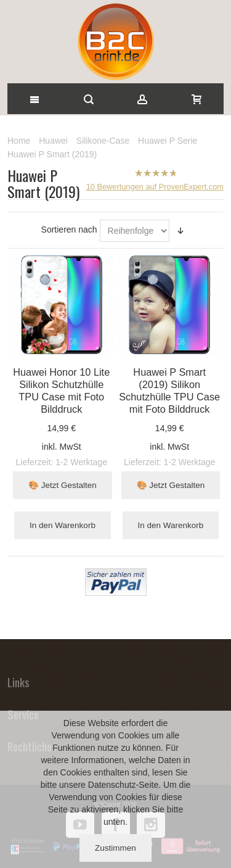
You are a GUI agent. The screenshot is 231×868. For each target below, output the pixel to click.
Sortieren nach (69, 229)
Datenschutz (112, 785)
